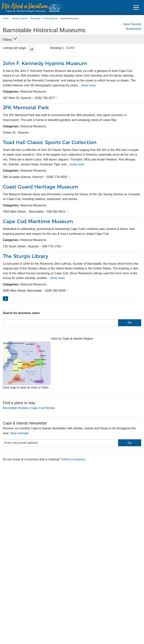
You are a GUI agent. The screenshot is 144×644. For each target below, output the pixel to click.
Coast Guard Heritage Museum (42, 187)
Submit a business (73, 459)
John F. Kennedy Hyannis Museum (46, 63)
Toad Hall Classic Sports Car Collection (52, 142)
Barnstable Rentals (15, 408)
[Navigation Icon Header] (136, 8)
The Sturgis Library (26, 256)
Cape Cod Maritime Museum (39, 221)
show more (88, 85)
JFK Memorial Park (27, 108)
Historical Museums (70, 19)
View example (19, 433)
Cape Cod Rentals (43, 408)
